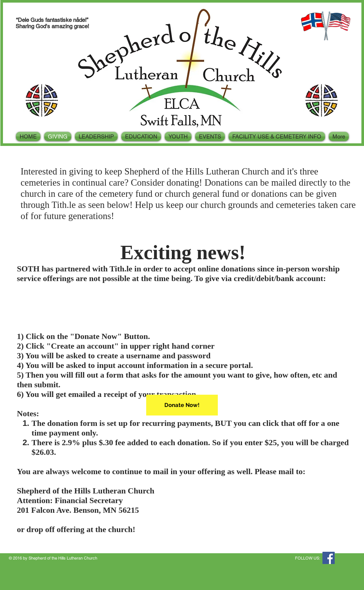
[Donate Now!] (182, 405)
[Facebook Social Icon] (329, 558)
